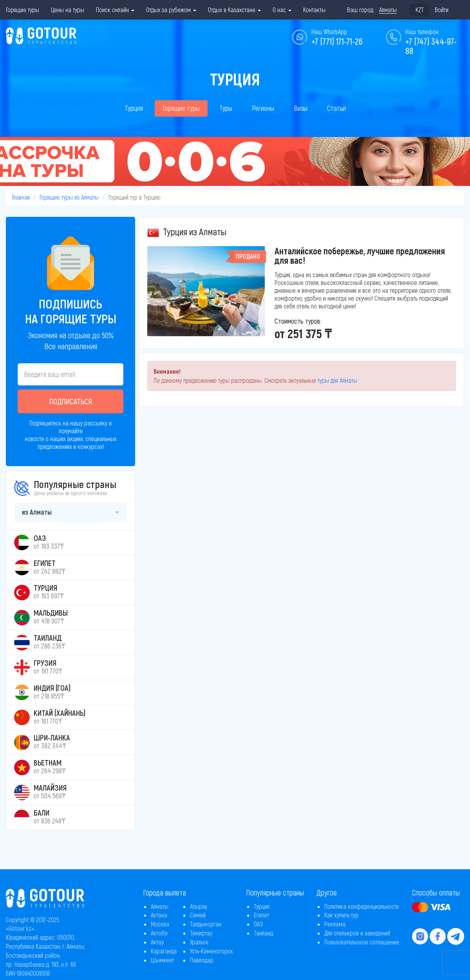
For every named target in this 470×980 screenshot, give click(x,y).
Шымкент (162, 960)
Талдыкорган (206, 924)
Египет (261, 915)
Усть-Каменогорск (211, 951)
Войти (442, 10)
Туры (226, 108)
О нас (282, 10)
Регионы (263, 108)
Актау (157, 942)
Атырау (199, 906)
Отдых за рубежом (171, 10)
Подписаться (71, 401)
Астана (159, 915)
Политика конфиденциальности (362, 906)
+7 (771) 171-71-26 (337, 41)
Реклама (335, 924)
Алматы (160, 906)
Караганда (164, 951)
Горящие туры (23, 10)
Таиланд (263, 933)
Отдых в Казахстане (234, 10)
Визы (301, 108)
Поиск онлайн (115, 10)
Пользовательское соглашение (362, 942)
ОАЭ (258, 924)
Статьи (336, 108)
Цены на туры (68, 10)
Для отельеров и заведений (357, 933)
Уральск (199, 942)
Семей (198, 915)
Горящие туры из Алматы (69, 197)
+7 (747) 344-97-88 (431, 46)
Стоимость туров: (298, 321)
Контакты (314, 10)
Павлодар (202, 960)
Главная (21, 197)
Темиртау (201, 933)
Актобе (159, 933)
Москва (160, 924)
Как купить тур (341, 915)
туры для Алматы (337, 380)
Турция (134, 108)
